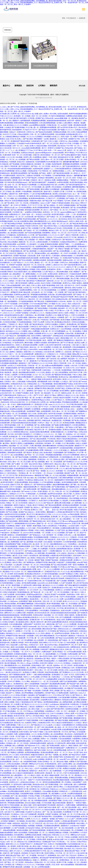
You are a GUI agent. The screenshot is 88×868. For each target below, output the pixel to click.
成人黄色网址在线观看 (16, 233)
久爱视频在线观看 (47, 409)
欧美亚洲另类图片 (58, 214)
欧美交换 (52, 295)
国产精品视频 (33, 173)
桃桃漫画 (38, 475)
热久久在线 (33, 414)
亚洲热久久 (78, 560)
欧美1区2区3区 (20, 716)
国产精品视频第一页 (73, 459)
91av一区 (72, 752)
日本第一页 (23, 278)
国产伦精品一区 (56, 258)
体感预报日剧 (57, 420)
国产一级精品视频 (7, 187)
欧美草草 (38, 624)
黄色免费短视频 (62, 272)
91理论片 (41, 423)
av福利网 (44, 700)
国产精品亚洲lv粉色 (37, 324)
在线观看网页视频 (79, 629)
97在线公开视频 (34, 796)
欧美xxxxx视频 (21, 171)
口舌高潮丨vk (71, 192)
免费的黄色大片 (15, 214)
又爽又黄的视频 (36, 446)
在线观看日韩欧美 (7, 272)
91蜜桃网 (38, 333)
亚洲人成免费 (41, 269)
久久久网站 (26, 681)
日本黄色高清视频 (10, 322)
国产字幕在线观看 (21, 416)
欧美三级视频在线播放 (68, 205)
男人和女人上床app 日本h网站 (28, 663)
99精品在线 (46, 420)
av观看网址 (35, 858)
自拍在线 (68, 352)
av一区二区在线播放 (13, 153)
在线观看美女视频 (27, 221)
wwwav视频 (59, 118)
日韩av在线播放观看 (14, 285)
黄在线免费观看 (31, 647)
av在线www (54, 704)
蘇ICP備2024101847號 (44, 98)
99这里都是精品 (63, 498)
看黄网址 (44, 860)
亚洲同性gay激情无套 (22, 295)
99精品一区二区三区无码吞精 (17, 503)
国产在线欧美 (82, 613)
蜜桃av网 (76, 354)
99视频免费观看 (73, 475)
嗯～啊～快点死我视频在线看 (74, 361)
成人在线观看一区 (32, 240)
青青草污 (51, 148)
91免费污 (17, 704)
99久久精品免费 (6, 450)
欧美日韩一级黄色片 (75, 121)
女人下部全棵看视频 (51, 377)
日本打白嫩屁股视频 (47, 720)
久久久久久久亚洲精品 (35, 137)
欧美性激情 (59, 409)
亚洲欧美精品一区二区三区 (58, 686)
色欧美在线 (5, 402)
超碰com (41, 317)
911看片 (5, 695)
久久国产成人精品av (39, 748)
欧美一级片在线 (54, 576)
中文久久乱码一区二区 (18, 572)
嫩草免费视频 (59, 333)
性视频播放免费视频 (39, 121)
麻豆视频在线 (24, 771)
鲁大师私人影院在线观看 (59, 114)
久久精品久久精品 (34, 775)
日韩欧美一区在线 (77, 537)
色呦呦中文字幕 (74, 139)
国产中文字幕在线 (67, 343)
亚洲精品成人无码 (68, 668)
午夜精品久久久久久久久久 (60, 537)
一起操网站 (27, 212)
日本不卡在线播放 (16, 487)
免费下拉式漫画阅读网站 (69, 681)
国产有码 (82, 654)
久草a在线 (19, 297)
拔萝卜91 (14, 379)
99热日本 (8, 201)
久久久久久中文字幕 (47, 617)
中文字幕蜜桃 (46, 175)
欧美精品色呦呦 (69, 423)
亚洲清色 (37, 196)
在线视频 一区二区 (30, 867)
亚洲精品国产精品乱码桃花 (21, 141)
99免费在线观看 (40, 606)
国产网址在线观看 (33, 159)
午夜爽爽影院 (69, 441)
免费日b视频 (71, 805)
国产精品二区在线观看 (77, 732)
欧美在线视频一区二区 (47, 278)
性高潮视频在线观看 (41, 537)
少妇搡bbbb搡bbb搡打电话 (70, 528)
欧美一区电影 (78, 178)
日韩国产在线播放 (22, 313)
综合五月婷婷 (46, 283)
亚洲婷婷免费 (80, 333)
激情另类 (38, 420)
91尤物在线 (4, 164)
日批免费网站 (58, 816)
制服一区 (67, 118)
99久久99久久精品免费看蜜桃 (14, 340)
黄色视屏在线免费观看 (19, 173)
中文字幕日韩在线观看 (34, 340)
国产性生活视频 (12, 512)
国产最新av (18, 311)
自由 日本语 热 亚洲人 (14, 139)
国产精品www (30, 746)
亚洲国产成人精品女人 (33, 507)
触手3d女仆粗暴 (40, 750)
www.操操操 (48, 542)
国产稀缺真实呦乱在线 (38, 521)
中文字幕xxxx (60, 311)
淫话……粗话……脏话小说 (49, 510)
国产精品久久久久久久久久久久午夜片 (36, 704)
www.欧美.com (6, 249)
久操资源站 (56, 256)
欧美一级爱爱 (48, 340)
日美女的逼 (66, 345)
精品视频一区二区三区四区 (19, 446)
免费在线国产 (47, 336)
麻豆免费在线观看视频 (43, 675)
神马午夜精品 (70, 153)
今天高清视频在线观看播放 (16, 668)
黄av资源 (3, 462)
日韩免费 (82, 482)
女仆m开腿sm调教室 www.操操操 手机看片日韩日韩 (20, 226)
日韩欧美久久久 (53, 354)
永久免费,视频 (77, 503)
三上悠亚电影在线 (76, 791)
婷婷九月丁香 (72, 267)
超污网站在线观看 (73, 530)
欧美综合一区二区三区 (52, 212)
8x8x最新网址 (45, 729)
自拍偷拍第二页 (39, 608)
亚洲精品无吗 (27, 544)
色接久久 (10, 684)
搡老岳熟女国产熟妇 (50, 629)
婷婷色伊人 (82, 414)
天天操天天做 (40, 837)
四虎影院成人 (21, 189)
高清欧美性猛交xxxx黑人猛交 (62, 588)
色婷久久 (81, 507)
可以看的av (29, 480)
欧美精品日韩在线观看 (66, 446)
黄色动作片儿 (60, 276)
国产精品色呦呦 (42, 235)
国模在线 (80, 471)
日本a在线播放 (20, 528)
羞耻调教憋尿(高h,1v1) (42, 221)
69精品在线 (41, 558)
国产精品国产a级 (52, 558)
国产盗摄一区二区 (73, 533)
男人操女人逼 (83, 253)
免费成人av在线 (34, 283)
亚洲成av (79, 130)
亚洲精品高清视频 (60, 132)
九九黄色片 (77, 494)
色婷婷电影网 (57, 164)
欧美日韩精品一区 (60, 652)
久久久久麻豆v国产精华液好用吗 (71, 469)
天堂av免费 (38, 661)
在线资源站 (40, 443)
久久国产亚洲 (60, 530)
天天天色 (65, 732)
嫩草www (19, 407)
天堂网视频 (61, 198)
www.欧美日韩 (49, 352)
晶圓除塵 (82, 18)
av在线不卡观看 (67, 125)
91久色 (50, 750)
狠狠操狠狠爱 (66, 407)
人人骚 (82, 530)
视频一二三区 (24, 379)
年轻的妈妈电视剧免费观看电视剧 (20, 169)
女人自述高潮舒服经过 (22, 400)
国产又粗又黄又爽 (47, 546)
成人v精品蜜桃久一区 (55, 253)
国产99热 (3, 576)
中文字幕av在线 (80, 814)
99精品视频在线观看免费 (40, 329)
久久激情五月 (21, 718)
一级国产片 (31, 780)
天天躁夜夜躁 (54, 242)
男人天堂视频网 (17, 320)
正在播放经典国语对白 (9, 569)
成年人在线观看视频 (32, 684)
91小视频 (58, 315)
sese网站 (62, 185)
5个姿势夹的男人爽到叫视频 (23, 343)
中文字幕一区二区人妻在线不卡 (36, 631)
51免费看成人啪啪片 (40, 157)
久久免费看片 (62, 290)
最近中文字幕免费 (71, 327)
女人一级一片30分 (80, 194)
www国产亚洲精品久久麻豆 (50, 338)
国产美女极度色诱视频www (22, 860)
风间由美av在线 (68, 700)
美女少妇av (75, 203)
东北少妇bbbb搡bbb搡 (76, 436)
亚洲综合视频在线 (27, 164)
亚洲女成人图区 (59, 459)
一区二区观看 (59, 292)
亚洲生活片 (47, 588)
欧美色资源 (37, 601)
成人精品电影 (77, 217)
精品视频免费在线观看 (11, 359)
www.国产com (5, 530)
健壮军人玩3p (18, 556)
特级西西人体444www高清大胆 (38, 613)
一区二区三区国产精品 (22, 370)
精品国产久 (10, 693)
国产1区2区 (74, 382)
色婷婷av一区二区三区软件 (76, 434)
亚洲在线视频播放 (7, 610)
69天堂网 (18, 434)
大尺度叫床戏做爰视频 (16, 553)
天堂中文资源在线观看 (68, 597)
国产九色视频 (62, 581)
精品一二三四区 (22, 798)
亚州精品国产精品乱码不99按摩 (62, 297)
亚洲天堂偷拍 (24, 732)
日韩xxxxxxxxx (26, 114)
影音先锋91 (58, 379)
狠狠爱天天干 (80, 446)
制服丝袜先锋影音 (38, 755)
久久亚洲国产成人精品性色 (21, 237)
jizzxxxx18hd (28, 533)
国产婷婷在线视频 (33, 189)
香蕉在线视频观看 (32, 123)
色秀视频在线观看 (7, 221)
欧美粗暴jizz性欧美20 (63, 322)
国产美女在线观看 (26, 260)
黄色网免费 (67, 347)
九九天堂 (83, 590)
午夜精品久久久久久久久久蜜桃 (16, 459)
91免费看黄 (67, 187)
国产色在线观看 (77, 688)
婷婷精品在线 (58, 336)
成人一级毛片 (83, 807)
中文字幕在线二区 (45, 171)
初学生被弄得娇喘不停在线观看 (45, 805)
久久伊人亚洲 (42, 274)
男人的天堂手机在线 (81, 583)
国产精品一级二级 (28, 398)
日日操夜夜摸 (19, 610)
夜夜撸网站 (47, 233)
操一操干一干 (18, 759)
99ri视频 (54, 567)
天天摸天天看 (21, 281)
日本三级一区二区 (67, 775)
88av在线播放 (74, 141)
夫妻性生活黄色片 (7, 416)
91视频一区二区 (74, 862)
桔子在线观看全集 (49, 581)
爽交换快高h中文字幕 (66, 157)
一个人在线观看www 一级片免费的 (33, 359)
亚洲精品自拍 (5, 173)
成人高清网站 (32, 668)
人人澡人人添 (54, 860)
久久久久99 (11, 157)
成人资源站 (32, 558)
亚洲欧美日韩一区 (52, 466)
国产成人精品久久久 (68, 691)
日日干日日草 (73, 233)
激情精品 (81, 237)
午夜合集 (27, 510)
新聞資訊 (18, 86)
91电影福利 (36, 141)
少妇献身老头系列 (44, 723)
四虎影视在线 (22, 235)
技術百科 (30, 86)
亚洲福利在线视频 (52, 244)
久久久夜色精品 (37, 352)
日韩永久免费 (69, 713)
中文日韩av (68, 349)
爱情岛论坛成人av (11, 208)
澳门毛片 (13, 480)
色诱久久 (19, 345)
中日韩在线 (52, 439)
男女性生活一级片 (24, 787)
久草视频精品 (37, 791)
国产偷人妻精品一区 (51, 205)
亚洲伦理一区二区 (33, 519)
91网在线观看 (31, 382)
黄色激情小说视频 (27, 333)
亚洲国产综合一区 (66, 466)
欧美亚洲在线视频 (77, 182)
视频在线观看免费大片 (25, 404)
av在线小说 (28, 288)
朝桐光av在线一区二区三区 (73, 260)
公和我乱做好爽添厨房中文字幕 (68, 512)
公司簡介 (42, 86)
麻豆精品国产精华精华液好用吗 (51, 858)
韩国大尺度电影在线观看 (61, 203)
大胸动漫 (30, 388)
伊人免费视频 (5, 237)
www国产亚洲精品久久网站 (69, 574)
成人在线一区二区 (11, 185)
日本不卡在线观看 (70, 253)
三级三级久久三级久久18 (23, 778)
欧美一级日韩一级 (37, 393)
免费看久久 (60, 352)
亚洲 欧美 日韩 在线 (18, 849)
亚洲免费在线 (72, 324)
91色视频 (37, 533)
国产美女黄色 (10, 203)
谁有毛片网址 (18, 562)
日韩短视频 (21, 382)
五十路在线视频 (70, 643)
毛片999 (7, 182)
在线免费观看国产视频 (13, 544)
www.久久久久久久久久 (57, 404)
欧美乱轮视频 (79, 665)
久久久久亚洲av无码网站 (9, 590)
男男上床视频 (55, 691)
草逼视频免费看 (61, 844)
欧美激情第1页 (79, 606)
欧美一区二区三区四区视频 (22, 155)
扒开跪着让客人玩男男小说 (10, 114)
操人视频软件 (14, 121)
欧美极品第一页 (15, 436)
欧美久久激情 (74, 221)
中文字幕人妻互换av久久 (42, 288)
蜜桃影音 (58, 700)
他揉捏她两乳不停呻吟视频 (13, 288)
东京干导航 (35, 546)
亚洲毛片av (67, 283)
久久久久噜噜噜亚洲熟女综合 (18, 432)
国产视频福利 (74, 539)
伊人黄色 (77, 457)
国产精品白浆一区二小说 (40, 592)
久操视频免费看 (52, 679)
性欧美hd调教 (46, 487)
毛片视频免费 (21, 638)
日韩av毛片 (28, 320)
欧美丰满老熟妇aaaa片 (20, 182)
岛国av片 (13, 132)
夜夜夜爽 (41, 814)
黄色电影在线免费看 (33, 210)
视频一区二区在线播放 (69, 604)
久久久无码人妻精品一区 (34, 262)
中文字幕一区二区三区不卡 (14, 551)
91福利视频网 (40, 162)
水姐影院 (21, 480)
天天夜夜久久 (74, 210)
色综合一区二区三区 (59, 233)
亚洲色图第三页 (58, 675)
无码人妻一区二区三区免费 (52, 601)
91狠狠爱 (13, 162)
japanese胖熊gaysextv (44, 153)
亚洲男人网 (76, 201)
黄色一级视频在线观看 (9, 368)
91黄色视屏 (7, 155)
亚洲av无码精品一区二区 (74, 159)
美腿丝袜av (33, 317)
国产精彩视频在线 (80, 171)
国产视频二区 (47, 475)
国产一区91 (84, 746)
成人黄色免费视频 (13, 333)
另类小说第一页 (67, 137)
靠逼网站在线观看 (16, 409)
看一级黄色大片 (27, 485)
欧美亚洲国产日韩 (68, 741)
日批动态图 (32, 256)
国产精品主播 (47, 201)
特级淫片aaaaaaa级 (30, 626)
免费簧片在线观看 (70, 768)
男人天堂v (15, 290)
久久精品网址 (11, 143)
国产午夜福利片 (25, 166)
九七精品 (18, 583)
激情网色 (30, 391)
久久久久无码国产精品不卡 (23, 844)
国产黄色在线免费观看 (26, 368)
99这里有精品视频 (29, 219)
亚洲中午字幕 (62, 862)
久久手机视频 (14, 652)
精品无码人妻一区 (41, 430)
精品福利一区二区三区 (66, 308)
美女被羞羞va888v (23, 622)
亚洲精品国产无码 (21, 629)
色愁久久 (83, 574)
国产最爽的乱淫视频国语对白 (64, 340)
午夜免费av (4, 194)
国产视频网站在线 (7, 400)
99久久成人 (29, 768)
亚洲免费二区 (56, 517)
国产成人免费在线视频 (43, 425)
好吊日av (84, 162)
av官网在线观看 (58, 288)
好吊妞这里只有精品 (33, 828)
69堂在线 (55, 835)
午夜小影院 (53, 157)
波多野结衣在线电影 (29, 441)
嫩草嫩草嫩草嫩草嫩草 (71, 162)
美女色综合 (83, 127)
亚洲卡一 (60, 269)
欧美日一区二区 (73, 150)
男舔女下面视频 (45, 240)
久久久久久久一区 (51, 434)
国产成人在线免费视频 (79, 208)
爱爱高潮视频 (19, 123)
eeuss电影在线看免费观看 (31, 148)
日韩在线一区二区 (34, 365)
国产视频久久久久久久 (66, 130)
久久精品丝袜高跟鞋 (66, 226)
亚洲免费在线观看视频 (35, 849)
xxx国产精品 (23, 645)
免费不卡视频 (78, 137)
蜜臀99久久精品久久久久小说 (68, 395)
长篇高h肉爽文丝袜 (35, 581)
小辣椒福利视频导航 (39, 249)
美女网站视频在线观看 (64, 295)
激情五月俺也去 (51, 317)
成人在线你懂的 (41, 478)
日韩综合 (70, 196)
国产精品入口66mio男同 (29, 349)
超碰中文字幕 (26, 228)
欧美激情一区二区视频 (22, 116)
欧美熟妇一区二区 (35, 782)
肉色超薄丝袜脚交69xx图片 (14, 315)
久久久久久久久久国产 (56, 235)
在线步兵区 (21, 162)
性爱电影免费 (37, 370)
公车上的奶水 (62, 553)
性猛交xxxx (21, 395)
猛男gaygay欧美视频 (76, 521)
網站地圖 (82, 86)
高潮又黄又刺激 (23, 846)
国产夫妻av (71, 276)
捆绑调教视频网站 (79, 187)
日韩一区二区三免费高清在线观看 (42, 134)
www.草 (29, 471)
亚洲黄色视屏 (77, 169)
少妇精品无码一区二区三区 (21, 267)
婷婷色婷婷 (59, 441)
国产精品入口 (73, 567)
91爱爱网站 (34, 457)
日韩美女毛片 (57, 240)
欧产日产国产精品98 (29, 178)
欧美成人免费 (80, 343)
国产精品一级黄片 (46, 173)
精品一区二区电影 (29, 567)
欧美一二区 (52, 150)
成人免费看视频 (14, 542)
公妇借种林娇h (21, 338)
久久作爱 (31, 235)
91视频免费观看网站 (39, 267)
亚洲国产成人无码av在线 (45, 118)
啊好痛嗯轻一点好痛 (42, 139)
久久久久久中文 (73, 489)
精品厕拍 (75, 118)
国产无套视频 (44, 436)
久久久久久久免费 (35, 588)
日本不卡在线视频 (11, 304)
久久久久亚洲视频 (58, 533)
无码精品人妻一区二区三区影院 (30, 473)
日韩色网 (41, 672)
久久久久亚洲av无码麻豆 (18, 695)
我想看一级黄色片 (48, 306)
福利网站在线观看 (40, 260)
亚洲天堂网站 (41, 512)
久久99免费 (83, 748)
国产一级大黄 (16, 329)
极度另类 (27, 352)
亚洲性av (81, 855)
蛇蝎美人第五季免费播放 (18, 501)
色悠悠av (48, 180)
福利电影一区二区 (22, 361)
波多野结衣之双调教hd (16, 750)
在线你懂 (76, 329)
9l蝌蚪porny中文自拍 (54, 228)
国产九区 (79, 308)
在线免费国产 (77, 782)
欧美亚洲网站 (65, 391)
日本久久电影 (53, 141)
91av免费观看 (77, 796)
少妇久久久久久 (9, 313)
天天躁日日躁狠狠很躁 (57, 116)
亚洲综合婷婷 (38, 615)
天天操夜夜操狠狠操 (26, 301)
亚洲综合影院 (66, 496)
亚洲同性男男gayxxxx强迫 (41, 400)
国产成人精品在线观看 (21, 327)
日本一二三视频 (31, 549)
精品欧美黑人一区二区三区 (40, 599)
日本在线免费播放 (25, 208)
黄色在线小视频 (62, 762)
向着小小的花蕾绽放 (50, 526)
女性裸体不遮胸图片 (71, 590)
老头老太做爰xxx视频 (33, 803)
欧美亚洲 (83, 498)
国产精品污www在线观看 (48, 130)
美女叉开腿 (75, 278)
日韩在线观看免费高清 (63, 169)
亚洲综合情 (21, 132)
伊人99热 (82, 233)
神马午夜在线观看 (66, 510)
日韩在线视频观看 (79, 347)
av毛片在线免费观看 (54, 606)
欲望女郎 (61, 679)
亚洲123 (9, 759)
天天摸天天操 (51, 608)
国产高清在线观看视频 (33, 233)
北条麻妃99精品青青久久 (69, 242)
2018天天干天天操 (10, 134)
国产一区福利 (14, 349)
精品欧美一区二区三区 (54, 773)
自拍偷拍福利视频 (66, 448)
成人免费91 (18, 729)
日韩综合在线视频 (78, 322)
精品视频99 (81, 535)
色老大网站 (81, 823)
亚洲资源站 (28, 224)
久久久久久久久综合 (30, 407)
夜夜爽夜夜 (52, 855)
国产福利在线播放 (41, 308)
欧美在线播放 (37, 736)
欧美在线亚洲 (47, 379)
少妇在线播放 (44, 610)
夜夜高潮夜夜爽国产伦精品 (64, 384)
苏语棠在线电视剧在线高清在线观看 (26, 258)
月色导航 (82, 608)
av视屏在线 (54, 556)
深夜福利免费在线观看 (38, 743)
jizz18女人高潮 (47, 757)
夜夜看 (15, 180)
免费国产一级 (80, 157)
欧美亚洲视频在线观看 (21, 201)
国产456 (20, 578)
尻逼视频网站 (39, 693)
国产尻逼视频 (15, 164)
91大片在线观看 (70, 858)
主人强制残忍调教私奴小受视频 (14, 137)
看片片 (45, 148)
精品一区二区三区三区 (22, 187)
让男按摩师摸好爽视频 (13, 489)
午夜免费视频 (27, 192)
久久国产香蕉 (63, 139)
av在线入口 (56, 137)
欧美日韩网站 (37, 336)
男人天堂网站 (67, 782)
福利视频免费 (25, 121)
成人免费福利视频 (35, 272)
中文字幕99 (14, 278)
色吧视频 (30, 420)
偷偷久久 (3, 196)
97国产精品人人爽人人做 (17, 388)
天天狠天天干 (51, 198)
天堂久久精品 (44, 496)
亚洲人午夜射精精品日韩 (25, 702)
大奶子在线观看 (9, 594)
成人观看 (35, 114)
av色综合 (18, 398)
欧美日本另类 (61, 810)
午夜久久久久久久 (7, 116)
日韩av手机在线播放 (51, 736)
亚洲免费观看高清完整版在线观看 (26, 469)
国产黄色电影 (55, 320)
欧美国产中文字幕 (55, 768)
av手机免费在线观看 (75, 652)
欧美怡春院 (65, 208)
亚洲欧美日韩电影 (18, 643)
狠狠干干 (11, 631)
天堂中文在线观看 (78, 315)
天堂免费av (29, 553)
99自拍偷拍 (17, 626)
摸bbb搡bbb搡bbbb (49, 446)
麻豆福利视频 (44, 556)
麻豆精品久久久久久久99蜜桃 (17, 331)
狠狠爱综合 (29, 750)
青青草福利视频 (10, 425)
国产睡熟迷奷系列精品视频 (62, 375)
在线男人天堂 (50, 865)
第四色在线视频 (6, 146)
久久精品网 (4, 436)
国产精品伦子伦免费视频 (28, 185)
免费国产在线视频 (31, 297)
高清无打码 (21, 175)
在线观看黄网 (46, 411)
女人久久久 (40, 313)
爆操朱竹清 (14, 194)
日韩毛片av (31, 132)
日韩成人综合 (68, 416)
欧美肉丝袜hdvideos (26, 475)
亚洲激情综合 (55, 610)
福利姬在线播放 (67, 256)
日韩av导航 (70, 333)
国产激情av (18, 617)
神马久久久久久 (48, 333)
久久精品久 (65, 382)
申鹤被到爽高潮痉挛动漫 (9, 656)
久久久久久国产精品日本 (45, 503)
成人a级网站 (11, 352)
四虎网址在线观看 (41, 794)
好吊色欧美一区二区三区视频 (42, 292)
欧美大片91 (71, 368)
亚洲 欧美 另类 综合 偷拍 (25, 478)
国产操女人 (66, 315)
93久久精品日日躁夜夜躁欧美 (63, 723)
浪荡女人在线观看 (7, 734)
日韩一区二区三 (18, 146)
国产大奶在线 (51, 359)
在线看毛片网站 (31, 723)
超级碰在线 (30, 162)
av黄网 (84, 459)
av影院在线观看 (63, 182)
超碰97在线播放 (77, 391)
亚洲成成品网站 (49, 661)
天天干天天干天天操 (35, 205)
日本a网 (32, 313)
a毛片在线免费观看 (48, 638)
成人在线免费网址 (10, 347)
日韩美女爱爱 (41, 839)
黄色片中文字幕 (66, 143)
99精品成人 (49, 450)
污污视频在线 (11, 235)
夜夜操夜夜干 (83, 246)
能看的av (11, 535)
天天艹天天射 (17, 858)
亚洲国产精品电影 (20, 256)
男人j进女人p (67, 517)
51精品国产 (26, 329)
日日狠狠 (17, 228)
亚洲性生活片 (64, 274)
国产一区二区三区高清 (51, 143)
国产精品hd (28, 452)
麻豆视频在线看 (18, 727)
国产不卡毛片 (39, 395)
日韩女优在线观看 (14, 764)
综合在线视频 (60, 134)
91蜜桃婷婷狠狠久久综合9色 (56, 301)
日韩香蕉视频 (57, 283)
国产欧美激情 (5, 814)
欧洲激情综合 (19, 684)
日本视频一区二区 (79, 143)
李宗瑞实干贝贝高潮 (73, 679)
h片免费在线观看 (9, 175)
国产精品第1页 (55, 496)
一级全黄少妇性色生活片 (13, 672)
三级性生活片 (76, 306)
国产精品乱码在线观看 (44, 132)
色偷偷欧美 (52, 182)
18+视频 (52, 304)
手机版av (32, 688)
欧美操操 (67, 757)
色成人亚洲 (29, 146)
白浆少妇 (36, 320)
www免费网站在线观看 (38, 125)
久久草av (34, 491)
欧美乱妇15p (64, 377)
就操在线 (11, 338)
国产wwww (82, 382)
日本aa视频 (18, 306)
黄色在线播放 (74, 262)
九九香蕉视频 (42, 494)
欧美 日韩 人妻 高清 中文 (65, 285)
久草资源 (31, 118)
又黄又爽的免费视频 (57, 246)
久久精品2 (78, 723)
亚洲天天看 (76, 523)
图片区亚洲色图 (22, 283)
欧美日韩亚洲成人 (76, 230)
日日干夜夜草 (81, 368)
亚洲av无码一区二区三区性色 (45, 862)
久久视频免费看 (62, 661)
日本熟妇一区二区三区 (31, 418)
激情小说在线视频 (18, 647)
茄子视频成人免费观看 (16, 752)
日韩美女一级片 (10, 382)
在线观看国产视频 (33, 411)
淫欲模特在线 (8, 617)
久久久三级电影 (9, 281)
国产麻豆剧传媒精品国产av (76, 185)
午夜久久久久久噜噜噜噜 (17, 196)
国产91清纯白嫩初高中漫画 (71, 155)
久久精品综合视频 (41, 146)
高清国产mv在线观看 (58, 594)
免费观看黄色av (82, 805)
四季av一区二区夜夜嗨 (49, 739)
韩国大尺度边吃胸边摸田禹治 (67, 439)
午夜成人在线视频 (33, 697)
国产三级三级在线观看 (46, 727)
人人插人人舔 (76, 251)
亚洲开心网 (28, 157)
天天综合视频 (37, 187)
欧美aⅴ (51, 700)
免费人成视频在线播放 (60, 180)
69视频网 (27, 409)
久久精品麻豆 (32, 244)
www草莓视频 (66, 329)
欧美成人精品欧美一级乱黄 (37, 498)
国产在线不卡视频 (81, 480)
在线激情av (4, 501)
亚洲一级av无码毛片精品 (48, 226)
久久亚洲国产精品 (71, 432)
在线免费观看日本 (75, 290)
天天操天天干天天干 (30, 130)
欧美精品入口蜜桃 (30, 672)
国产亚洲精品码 (70, 452)
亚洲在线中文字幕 (41, 404)
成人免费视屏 (62, 359)
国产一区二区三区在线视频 (75, 317)
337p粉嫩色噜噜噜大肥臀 (34, 450)
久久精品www (13, 601)
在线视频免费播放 (77, 780)
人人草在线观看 (18, 507)
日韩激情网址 (35, 203)
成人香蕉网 (17, 192)
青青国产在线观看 (16, 265)
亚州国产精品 (60, 388)
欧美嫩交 (58, 482)
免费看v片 (58, 626)
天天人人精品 (41, 746)
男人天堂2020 (77, 849)
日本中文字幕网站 (21, 205)
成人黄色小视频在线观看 (22, 249)
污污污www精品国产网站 (39, 304)
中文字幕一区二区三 (74, 146)
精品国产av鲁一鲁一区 (73, 473)
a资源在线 (39, 377)
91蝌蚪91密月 (49, 464)
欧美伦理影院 (25, 755)
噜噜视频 (71, 581)
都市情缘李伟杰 (6, 130)
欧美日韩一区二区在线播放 (19, 466)
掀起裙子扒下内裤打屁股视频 (28, 720)
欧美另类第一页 (31, 727)
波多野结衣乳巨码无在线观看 (45, 386)
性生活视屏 (39, 542)
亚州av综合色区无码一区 (19, 402)
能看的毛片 (34, 771)
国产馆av (37, 578)
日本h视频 (19, 748)
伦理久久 (78, 196)
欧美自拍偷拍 (66, 830)
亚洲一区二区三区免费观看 (11, 810)
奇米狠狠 (56, 528)
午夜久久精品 (49, 311)
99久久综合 (58, 361)
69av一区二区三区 (81, 466)
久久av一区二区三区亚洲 (64, 281)
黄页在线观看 (19, 574)
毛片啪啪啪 (21, 821)
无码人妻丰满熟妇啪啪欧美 (45, 636)
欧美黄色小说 (44, 713)
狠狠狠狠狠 (33, 459)
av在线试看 (29, 217)
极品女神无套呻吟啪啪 (46, 441)
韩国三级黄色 (77, 283)
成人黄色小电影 (34, 709)
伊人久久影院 (14, 755)
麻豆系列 (48, 622)
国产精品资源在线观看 (62, 173)
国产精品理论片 (40, 217)
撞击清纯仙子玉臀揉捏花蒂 (36, 281)
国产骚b (74, 485)
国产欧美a (76, 420)
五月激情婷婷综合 (22, 439)
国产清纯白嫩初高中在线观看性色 (12, 686)
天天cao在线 (58, 237)
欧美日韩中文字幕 (76, 372)
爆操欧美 (53, 139)
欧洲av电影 (37, 224)
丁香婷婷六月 (74, 180)
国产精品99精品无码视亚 (14, 224)
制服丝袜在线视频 (13, 800)
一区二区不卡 (25, 652)
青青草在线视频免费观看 (78, 114)
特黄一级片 (80, 594)
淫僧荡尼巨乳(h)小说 (19, 384)
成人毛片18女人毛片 (45, 626)
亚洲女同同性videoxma (63, 523)
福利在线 (50, 281)
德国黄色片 (23, 363)
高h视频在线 (14, 732)
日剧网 (41, 345)
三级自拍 (49, 237)
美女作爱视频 (74, 498)
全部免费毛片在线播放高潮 (33, 311)
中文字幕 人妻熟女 (79, 398)
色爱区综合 (74, 693)
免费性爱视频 (11, 725)
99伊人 (79, 443)
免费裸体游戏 (75, 647)
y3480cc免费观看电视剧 (57, 196)
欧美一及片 (76, 757)
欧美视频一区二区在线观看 (66, 471)
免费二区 (84, 684)
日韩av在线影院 (23, 134)
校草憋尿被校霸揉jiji (62, 306)
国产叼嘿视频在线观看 (18, 675)
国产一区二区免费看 (29, 855)
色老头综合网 (82, 219)
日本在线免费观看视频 (47, 123)
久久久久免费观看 (54, 569)
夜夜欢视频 (65, 338)
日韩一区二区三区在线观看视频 (45, 290)
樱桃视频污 (51, 512)
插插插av (45, 196)
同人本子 (75, 645)
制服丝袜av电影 (36, 201)
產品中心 (6, 86)
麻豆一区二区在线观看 (54, 462)
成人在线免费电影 (57, 734)
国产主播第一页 (18, 464)
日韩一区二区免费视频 (25, 425)
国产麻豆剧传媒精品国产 (38, 182)
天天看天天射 (83, 365)
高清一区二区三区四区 (40, 116)
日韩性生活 (34, 327)
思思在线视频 (8, 228)
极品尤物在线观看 (59, 803)
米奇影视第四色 (50, 620)
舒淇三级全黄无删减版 (8, 663)
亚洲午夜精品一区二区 (46, 491)
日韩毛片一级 (18, 762)
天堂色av (84, 528)
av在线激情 (21, 244)
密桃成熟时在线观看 (15, 452)
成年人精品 (26, 285)
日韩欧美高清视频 (7, 370)
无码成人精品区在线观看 (62, 398)
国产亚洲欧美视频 (18, 127)
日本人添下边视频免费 (63, 617)
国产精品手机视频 (22, 457)
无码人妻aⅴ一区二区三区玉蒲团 (52, 159)
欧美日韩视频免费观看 (41, 208)
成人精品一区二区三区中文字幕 (66, 727)
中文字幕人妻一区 (33, 127)
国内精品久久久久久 (14, 633)
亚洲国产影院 (47, 224)
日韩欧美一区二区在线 (25, 560)
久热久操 (74, 365)
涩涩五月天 (72, 219)
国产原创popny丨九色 (38, 535)
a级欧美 (11, 398)
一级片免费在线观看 (15, 230)
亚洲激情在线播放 (70, 414)
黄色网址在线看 (19, 450)
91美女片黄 (50, 322)
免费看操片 (40, 707)
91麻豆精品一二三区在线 (52, 370)
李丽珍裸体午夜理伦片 (8, 739)
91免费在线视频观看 (75, 794)
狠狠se (5, 640)
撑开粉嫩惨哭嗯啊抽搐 (25, 604)
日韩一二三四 (71, 214)
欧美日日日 (72, 750)
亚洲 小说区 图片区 (44, 256)
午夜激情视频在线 (16, 251)
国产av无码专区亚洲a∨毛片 (67, 127)
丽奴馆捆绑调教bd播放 (61, 485)
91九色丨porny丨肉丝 (63, 304)
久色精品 (8, 127)
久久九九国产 (70, 819)
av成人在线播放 (39, 759)
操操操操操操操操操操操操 (57, 121)
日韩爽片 (62, 324)
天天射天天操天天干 (70, 626)
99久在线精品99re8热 (60, 299)
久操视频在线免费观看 (45, 821)
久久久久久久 (53, 219)
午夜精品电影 (31, 494)
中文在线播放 (8, 670)
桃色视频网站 (13, 301)
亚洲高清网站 (5, 384)
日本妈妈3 (21, 143)
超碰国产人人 (49, 169)
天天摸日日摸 (55, 407)
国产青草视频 (10, 297)
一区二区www (48, 473)
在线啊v (57, 821)
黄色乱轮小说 (19, 723)
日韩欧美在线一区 (54, 125)
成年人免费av (44, 114)
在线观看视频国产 (22, 535)
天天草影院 (52, 631)
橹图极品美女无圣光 (57, 649)
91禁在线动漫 (22, 365)
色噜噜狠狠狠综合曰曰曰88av (25, 523)
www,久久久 (73, 707)
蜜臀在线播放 (31, 274)
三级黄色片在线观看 (33, 175)
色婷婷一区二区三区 (74, 301)
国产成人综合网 (81, 269)
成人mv (50, 851)
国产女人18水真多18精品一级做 (38, 716)
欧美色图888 (17, 130)
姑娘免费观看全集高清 (25, 539)
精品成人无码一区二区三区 (59, 230)
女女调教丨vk (22, 597)
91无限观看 (12, 581)
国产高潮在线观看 (53, 746)
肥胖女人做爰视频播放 (13, 178)
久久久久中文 (65, 835)
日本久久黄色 (36, 285)
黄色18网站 (45, 189)
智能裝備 (7, 30)
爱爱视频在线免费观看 (48, 127)
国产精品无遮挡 (23, 347)
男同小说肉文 (80, 297)
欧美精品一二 (33, 766)
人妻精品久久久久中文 (17, 494)
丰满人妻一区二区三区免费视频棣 (22, 308)
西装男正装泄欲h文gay (16, 549)
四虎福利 (25, 853)
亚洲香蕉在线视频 (72, 709)
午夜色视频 (53, 308)
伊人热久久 (45, 210)
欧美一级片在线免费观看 (9, 260)
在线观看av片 (50, 711)
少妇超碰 (80, 597)
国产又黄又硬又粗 (32, 686)
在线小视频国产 (75, 272)
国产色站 (77, 388)
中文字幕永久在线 (41, 150)
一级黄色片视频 (36, 379)
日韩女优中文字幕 (19, 697)
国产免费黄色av (29, 562)
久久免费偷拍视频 (7, 295)
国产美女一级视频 (39, 471)
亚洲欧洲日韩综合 (53, 830)
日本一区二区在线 (22, 203)
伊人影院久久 (76, 173)
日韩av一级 (72, 661)
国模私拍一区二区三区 (26, 253)
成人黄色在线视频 (35, 629)
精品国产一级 (8, 205)
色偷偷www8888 (52, 313)
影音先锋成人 (13, 473)
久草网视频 (7, 727)
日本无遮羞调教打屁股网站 (22, 608)
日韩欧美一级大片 (37, 180)
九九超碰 (41, 244)
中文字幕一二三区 (8, 748)
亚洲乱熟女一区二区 (45, 459)
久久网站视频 (80, 553)
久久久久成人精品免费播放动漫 (72, 572)
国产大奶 (44, 141)
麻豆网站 (6, 443)
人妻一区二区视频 (72, 311)
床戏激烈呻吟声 (53, 448)
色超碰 (67, 365)
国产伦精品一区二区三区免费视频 (59, 217)
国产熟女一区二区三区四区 (41, 166)
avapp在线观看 (58, 153)
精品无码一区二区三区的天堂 (34, 265)
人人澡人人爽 (10, 407)
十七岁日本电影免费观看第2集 (41, 194)
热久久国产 (61, 855)
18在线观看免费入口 (45, 647)
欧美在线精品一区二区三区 (51, 155)
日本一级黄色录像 (48, 624)
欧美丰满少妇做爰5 (56, 414)
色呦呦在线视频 (58, 171)
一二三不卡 (28, 578)
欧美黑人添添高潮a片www (62, 194)
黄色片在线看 (77, 288)
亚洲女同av (12, 539)
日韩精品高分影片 (10, 519)
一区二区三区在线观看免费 (24, 354)
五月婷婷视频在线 (66, 457)
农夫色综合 (63, 219)
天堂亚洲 (52, 549)
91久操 (17, 221)
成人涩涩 (6, 329)
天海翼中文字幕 (59, 192)
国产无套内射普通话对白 (72, 166)
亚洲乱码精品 (37, 212)
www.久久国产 (46, 203)
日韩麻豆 (8, 507)
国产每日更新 (28, 139)
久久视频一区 (82, 267)
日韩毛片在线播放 (52, 324)
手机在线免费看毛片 (44, 528)
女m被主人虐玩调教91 (65, 123)
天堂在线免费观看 (65, 739)
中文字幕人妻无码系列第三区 (67, 608)
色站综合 (16, 537)
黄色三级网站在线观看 (21, 700)
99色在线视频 (45, 565)
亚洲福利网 (41, 356)
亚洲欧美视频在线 (57, 432)
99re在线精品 (57, 187)
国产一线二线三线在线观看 (27, 276)
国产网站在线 (39, 301)
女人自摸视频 (21, 159)
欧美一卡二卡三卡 (61, 752)
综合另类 (19, 418)
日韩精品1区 (63, 791)
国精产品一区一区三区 (45, 523)
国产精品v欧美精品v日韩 (79, 224)
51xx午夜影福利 (62, 636)
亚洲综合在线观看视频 (49, 697)
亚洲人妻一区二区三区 (74, 649)
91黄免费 (3, 750)
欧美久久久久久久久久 (71, 379)
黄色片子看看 (24, 324)
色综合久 (70, 175)
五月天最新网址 (37, 741)
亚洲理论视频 (45, 258)
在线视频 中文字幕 (39, 228)
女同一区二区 (11, 842)
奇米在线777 (42, 855)
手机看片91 (42, 448)
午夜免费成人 (60, 427)
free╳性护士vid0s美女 (34, 812)
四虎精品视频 (82, 192)
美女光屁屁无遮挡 (21, 272)
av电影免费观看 (71, 246)
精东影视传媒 (53, 640)
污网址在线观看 (6, 269)
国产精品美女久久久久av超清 (42, 725)
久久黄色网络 (79, 256)
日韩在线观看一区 (69, 228)
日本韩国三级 (18, 212)
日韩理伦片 (61, 386)
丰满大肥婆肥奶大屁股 (30, 436)
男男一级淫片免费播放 (76, 565)
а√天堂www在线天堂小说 (25, 246)
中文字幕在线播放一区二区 (13, 711)
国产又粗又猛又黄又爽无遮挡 (16, 118)
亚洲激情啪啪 (67, 370)
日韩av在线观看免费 (18, 411)
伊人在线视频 (47, 798)
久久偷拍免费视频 (44, 517)
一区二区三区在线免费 (50, 681)
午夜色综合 (45, 320)
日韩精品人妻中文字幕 (50, 597)
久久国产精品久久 (18, 262)
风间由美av (29, 862)
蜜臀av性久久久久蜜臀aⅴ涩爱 (15, 613)
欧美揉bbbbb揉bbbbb (37, 198)
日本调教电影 (55, 189)
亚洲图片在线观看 (41, 343)
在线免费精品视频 (7, 427)
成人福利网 (47, 187)
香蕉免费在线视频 (63, 278)
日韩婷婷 (8, 471)
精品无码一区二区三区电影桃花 (40, 299)
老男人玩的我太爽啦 (40, 576)
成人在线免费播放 (22, 198)
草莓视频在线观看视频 (39, 295)
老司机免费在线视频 (29, 583)
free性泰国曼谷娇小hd (54, 162)
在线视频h (31, 636)
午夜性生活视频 (66, 354)
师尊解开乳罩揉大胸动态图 (21, 292)
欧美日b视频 (66, 320)
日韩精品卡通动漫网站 (46, 178)
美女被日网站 (35, 700)
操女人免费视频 (34, 331)
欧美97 (28, 791)
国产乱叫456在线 (67, 569)
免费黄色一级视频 (48, 819)
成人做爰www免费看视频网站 (53, 365)
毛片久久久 (17, 148)
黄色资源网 (52, 146)
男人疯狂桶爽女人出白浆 (58, 794)
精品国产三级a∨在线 (19, 420)
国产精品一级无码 (78, 759)
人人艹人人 (10, 150)
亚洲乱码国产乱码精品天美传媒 (75, 258)
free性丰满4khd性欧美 (33, 143)
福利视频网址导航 (67, 189)
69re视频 (47, 137)
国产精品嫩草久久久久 (44, 695)
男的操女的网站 (41, 253)
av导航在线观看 (74, 514)
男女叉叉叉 (31, 514)
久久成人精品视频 (60, 475)
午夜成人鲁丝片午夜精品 (35, 505)
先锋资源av (30, 315)
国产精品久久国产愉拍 (74, 427)
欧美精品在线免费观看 (71, 505)
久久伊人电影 (29, 386)
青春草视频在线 (78, 370)
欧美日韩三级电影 (47, 663)
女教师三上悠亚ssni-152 (54, 265)
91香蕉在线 (75, 704)
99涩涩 (81, 837)
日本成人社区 (68, 800)
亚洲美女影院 (53, 274)
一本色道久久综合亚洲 (43, 214)
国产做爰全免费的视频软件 (24, 377)
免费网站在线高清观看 (74, 116)
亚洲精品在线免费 (66, 560)
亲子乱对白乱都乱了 (37, 466)
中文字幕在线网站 (69, 443)
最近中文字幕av (51, 395)
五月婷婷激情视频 (59, 175)
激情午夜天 (48, 192)
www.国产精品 (82, 562)
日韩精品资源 (33, 171)
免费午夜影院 (24, 194)
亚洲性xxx (35, 510)
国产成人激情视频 (18, 210)
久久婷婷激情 (8, 757)
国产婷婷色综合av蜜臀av (43, 485)
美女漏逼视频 (5, 210)
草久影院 (30, 196)
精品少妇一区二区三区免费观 (40, 347)
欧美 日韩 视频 (24, 180)
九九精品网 (18, 565)
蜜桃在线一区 (22, 581)
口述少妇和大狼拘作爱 (53, 345)
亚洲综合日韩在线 (28, 153)
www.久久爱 (62, 150)
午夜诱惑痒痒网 (78, 617)
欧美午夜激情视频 (49, 285)
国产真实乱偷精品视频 (33, 551)
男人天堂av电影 (7, 565)
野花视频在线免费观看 (71, 402)
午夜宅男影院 (32, 448)
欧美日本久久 (57, 166)
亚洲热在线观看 (44, 297)
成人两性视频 (40, 315)
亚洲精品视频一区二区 (14, 510)
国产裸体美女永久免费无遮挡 (67, 631)
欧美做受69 (52, 269)
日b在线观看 (84, 567)
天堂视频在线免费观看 (52, 826)
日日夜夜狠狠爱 (20, 427)
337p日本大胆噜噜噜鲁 (71, 455)
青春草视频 (37, 526)
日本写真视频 (24, 304)
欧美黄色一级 (10, 457)
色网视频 (39, 826)
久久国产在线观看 (66, 583)
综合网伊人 (50, 315)
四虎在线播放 (21, 594)
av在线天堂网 (74, 526)
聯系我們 (54, 86)
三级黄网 (14, 375)
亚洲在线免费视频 (22, 482)
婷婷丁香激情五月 (19, 471)
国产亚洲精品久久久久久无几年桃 (41, 363)
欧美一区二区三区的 (55, 349)
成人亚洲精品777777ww (24, 150)
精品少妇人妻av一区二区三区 (65, 464)
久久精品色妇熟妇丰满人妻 (47, 185)
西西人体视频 (10, 702)
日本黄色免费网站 (79, 425)
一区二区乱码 (80, 189)
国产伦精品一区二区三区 (59, 210)
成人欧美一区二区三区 (63, 178)
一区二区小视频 (8, 198)
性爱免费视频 (39, 711)
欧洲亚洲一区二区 (52, 759)
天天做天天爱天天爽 (36, 853)
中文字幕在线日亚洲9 (45, 361)
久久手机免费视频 (47, 482)
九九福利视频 (59, 473)
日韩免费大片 (27, 434)
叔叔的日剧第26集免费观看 (40, 432)
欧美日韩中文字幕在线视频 (49, 501)
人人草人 (69, 171)
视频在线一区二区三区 (27, 242)
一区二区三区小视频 (51, 262)
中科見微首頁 (71, 18)
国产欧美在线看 (47, 828)
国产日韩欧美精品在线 (8, 395)
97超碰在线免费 (76, 274)
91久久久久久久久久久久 (57, 267)
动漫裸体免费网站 (42, 246)
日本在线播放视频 (16, 624)
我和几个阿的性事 (11, 166)
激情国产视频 (64, 244)
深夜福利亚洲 (38, 192)
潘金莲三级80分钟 (37, 622)
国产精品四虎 (42, 219)
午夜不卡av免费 (39, 322)
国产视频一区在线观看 (33, 691)
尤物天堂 (36, 155)
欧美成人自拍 (69, 409)
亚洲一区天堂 (6, 585)
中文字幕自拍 (39, 539)
